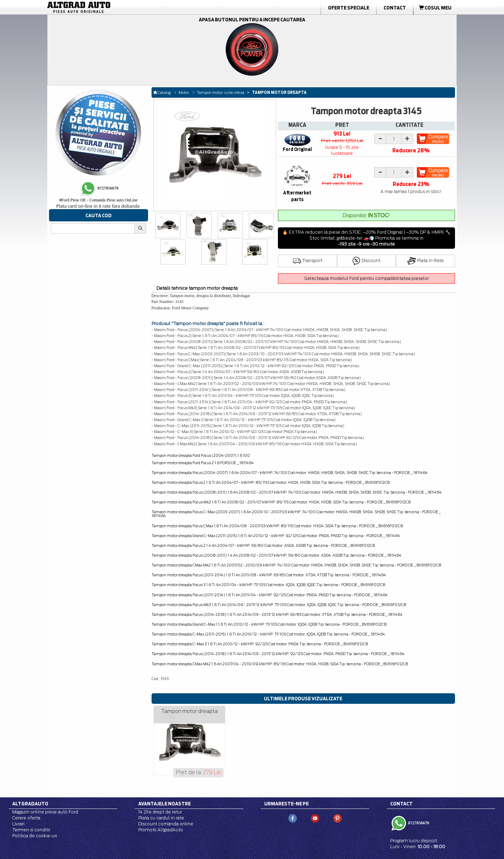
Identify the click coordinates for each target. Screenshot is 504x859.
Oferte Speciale (349, 8)
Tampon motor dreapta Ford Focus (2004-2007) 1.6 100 (201, 455)
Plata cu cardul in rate (161, 818)
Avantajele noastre (164, 804)
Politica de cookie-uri (35, 836)
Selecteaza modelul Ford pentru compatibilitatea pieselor (366, 278)
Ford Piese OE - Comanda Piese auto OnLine (98, 200)
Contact (395, 8)
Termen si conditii (31, 830)
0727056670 (418, 823)
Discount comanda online (166, 824)
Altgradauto (30, 804)
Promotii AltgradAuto (161, 830)
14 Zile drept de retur (160, 812)
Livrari (18, 824)
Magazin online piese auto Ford (45, 812)
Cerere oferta (26, 818)
